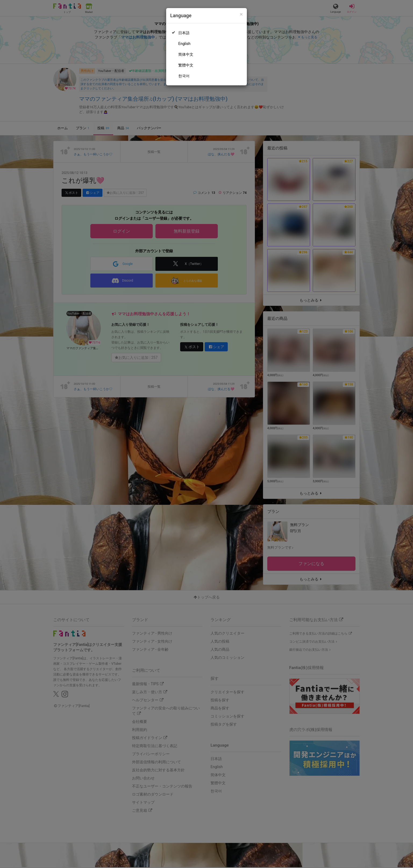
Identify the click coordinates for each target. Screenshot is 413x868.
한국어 (184, 76)
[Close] (241, 14)
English (184, 44)
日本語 (184, 33)
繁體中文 (186, 65)
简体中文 (186, 54)
